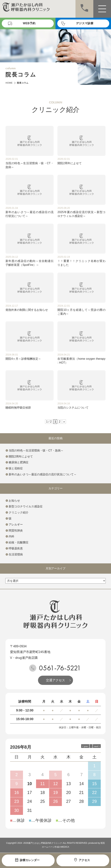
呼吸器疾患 (16, 548)
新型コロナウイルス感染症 (26, 506)
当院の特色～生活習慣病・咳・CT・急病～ (36, 450)
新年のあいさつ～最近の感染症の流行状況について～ (43, 474)
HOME (9, 83)
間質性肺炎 (16, 531)
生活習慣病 (16, 554)
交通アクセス (55, 680)
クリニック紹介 (19, 512)
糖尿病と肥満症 (19, 462)
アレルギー (16, 525)
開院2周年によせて (21, 456)
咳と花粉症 (16, 468)
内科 (11, 536)
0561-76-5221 (60, 668)
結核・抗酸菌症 (19, 542)
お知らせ (14, 501)
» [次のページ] (64, 422)
